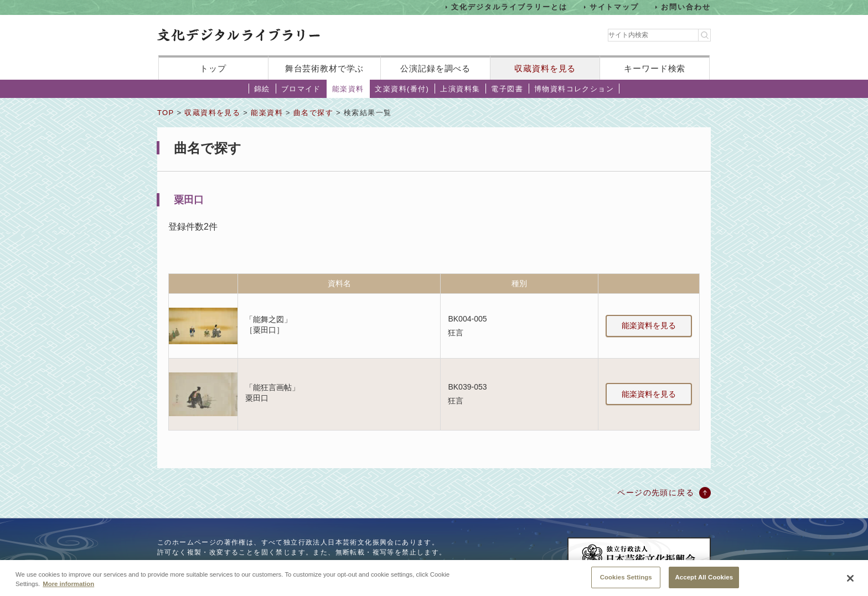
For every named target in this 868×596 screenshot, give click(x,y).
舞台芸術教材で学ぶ (325, 68)
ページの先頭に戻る (656, 493)
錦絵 (262, 89)
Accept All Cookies (704, 581)
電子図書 (507, 89)
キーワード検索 (655, 68)
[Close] (850, 582)
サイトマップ (614, 7)
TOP (166, 113)
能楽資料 (348, 89)
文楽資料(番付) (402, 89)
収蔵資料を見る (545, 68)
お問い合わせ (686, 7)
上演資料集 (460, 89)
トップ (213, 68)
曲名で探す (313, 113)
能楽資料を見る (649, 325)
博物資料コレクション (574, 89)
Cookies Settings (626, 581)
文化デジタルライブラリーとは (509, 7)
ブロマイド (301, 89)
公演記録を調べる (435, 68)
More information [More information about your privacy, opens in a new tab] (68, 587)
